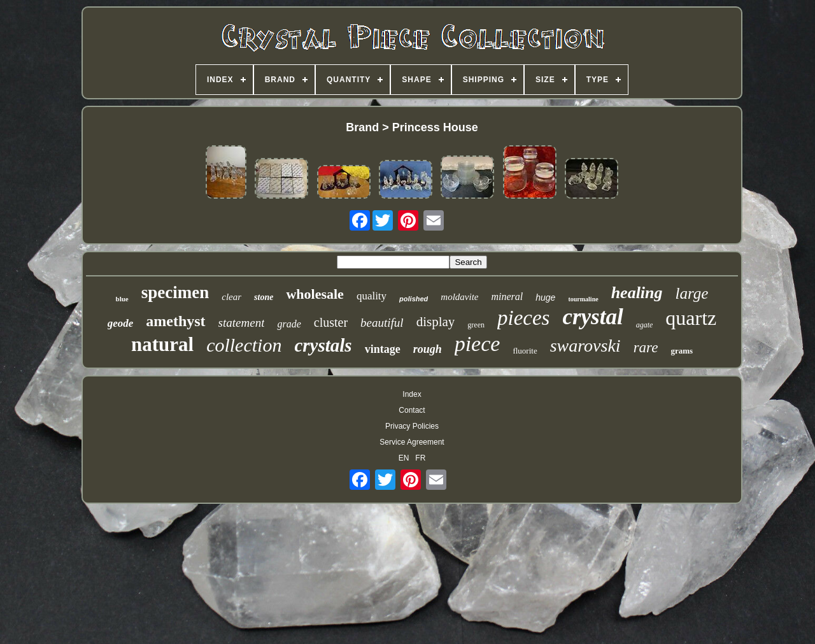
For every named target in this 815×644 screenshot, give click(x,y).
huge (545, 297)
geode (121, 323)
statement (242, 323)
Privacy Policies (412, 426)
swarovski (585, 346)
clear (231, 297)
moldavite (459, 297)
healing (637, 293)
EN (404, 458)
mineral (507, 297)
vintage (383, 349)
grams (682, 351)
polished (414, 299)
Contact (412, 410)
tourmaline (583, 299)
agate (645, 325)
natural (162, 344)
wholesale (315, 294)
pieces (523, 318)
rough (428, 349)
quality (372, 296)
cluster (331, 322)
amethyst (175, 321)
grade (289, 324)
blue (122, 299)
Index (412, 394)
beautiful (382, 323)
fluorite (525, 351)
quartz (691, 318)
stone (264, 297)
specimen (175, 292)
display (436, 322)
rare (646, 347)
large (692, 293)
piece (478, 344)
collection (244, 345)
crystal (592, 317)
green (476, 325)
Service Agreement (412, 442)
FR (420, 458)
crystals (323, 345)
